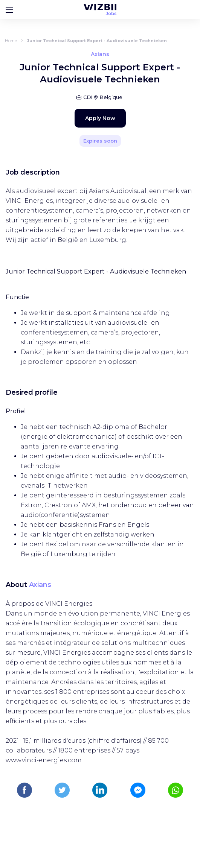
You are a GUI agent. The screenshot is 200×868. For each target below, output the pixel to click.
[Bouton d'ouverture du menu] (9, 9)
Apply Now (100, 118)
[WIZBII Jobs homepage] (100, 9)
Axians (40, 585)
